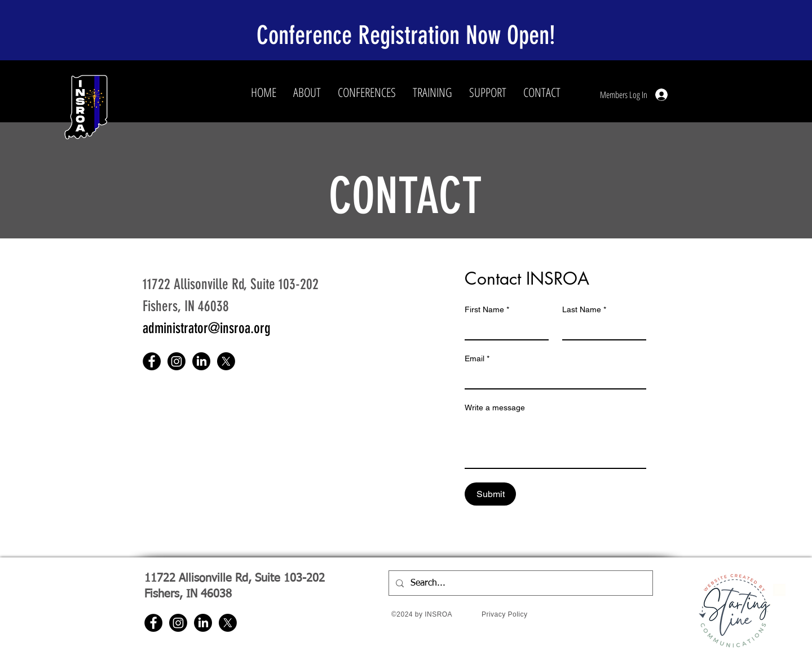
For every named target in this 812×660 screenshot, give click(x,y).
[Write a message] (555, 442)
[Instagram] (176, 361)
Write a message (495, 407)
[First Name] (503, 329)
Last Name (584, 310)
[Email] (552, 378)
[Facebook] (152, 361)
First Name (487, 310)
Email (477, 359)
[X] (226, 361)
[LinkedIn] (201, 361)
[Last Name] (601, 329)
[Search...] (520, 583)
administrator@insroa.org (207, 328)
